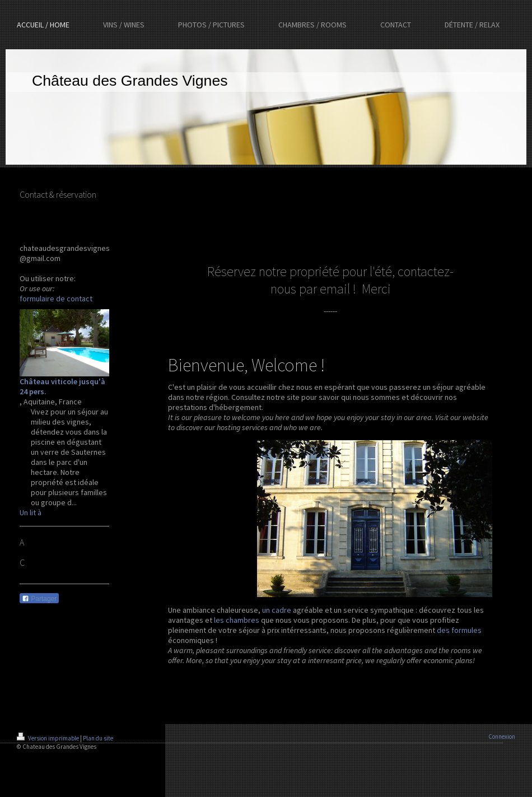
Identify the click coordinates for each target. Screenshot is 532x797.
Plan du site (98, 738)
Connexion (502, 737)
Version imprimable (48, 738)
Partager (39, 599)
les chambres (237, 620)
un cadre (277, 610)
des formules (459, 630)
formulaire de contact (56, 299)
